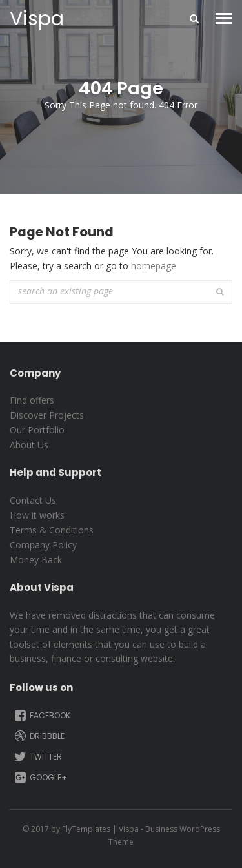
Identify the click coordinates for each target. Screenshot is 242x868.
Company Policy (43, 545)
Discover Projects (47, 415)
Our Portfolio (37, 430)
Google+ (40, 778)
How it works (37, 515)
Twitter (37, 757)
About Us (29, 445)
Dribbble (38, 736)
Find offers (32, 400)
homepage (154, 266)
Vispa (37, 19)
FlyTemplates (86, 829)
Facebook (41, 716)
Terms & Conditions (52, 530)
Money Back (36, 560)
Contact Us (33, 500)
